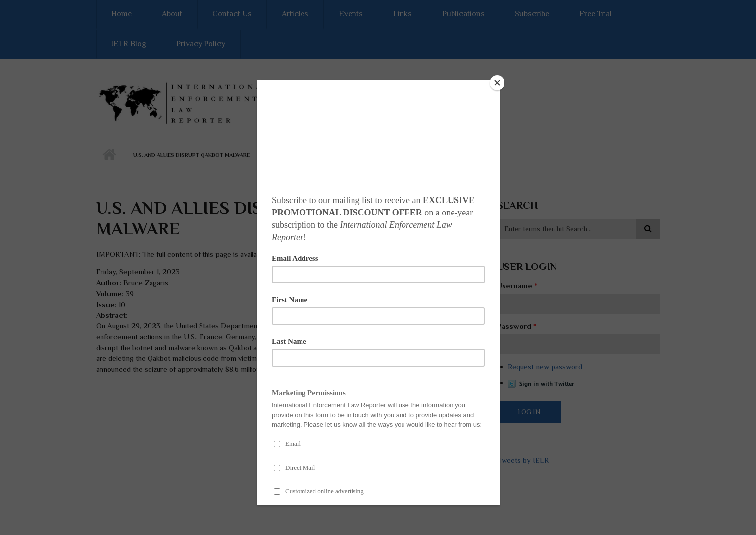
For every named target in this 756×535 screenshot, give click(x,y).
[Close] (497, 83)
